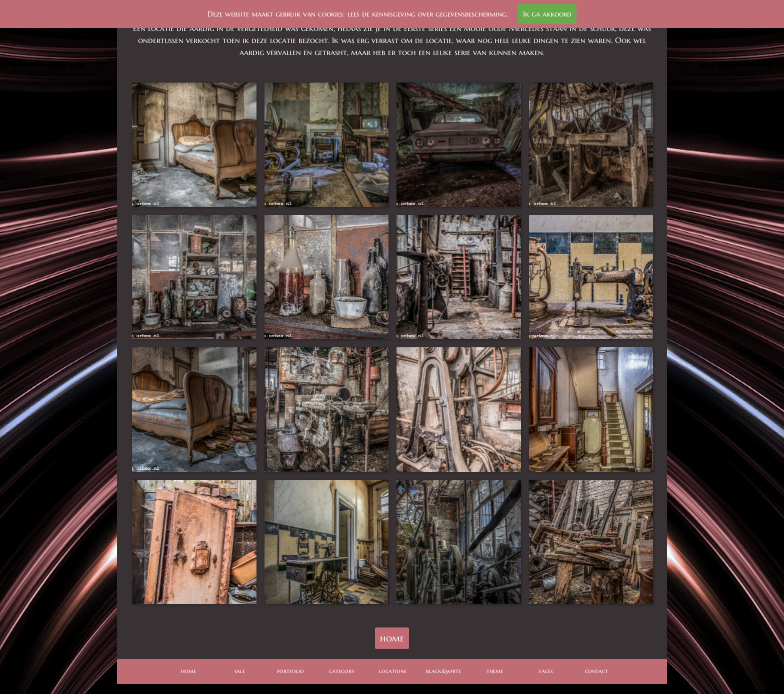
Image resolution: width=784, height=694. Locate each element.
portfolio (290, 671)
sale (240, 671)
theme (495, 671)
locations (392, 671)
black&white (443, 671)
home (392, 638)
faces (546, 671)
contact (596, 671)
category (342, 671)
